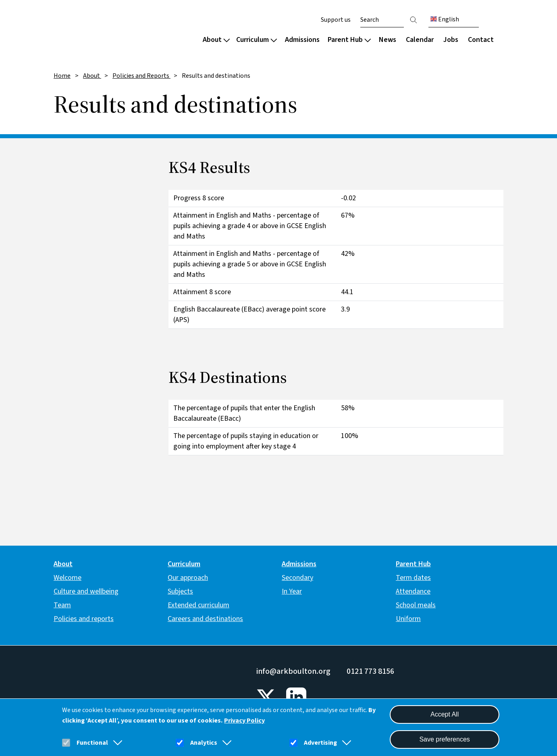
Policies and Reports (141, 76)
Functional (92, 743)
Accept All (445, 714)
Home (62, 76)
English (445, 19)
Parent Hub (349, 40)
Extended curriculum (198, 605)
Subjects (180, 591)
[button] (116, 743)
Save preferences (444, 739)
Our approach (188, 578)
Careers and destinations (205, 619)
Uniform (408, 619)
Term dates (413, 578)
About (216, 40)
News (388, 40)
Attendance (413, 591)
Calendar (420, 40)
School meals (416, 605)
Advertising (320, 743)
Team (62, 605)
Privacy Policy (244, 721)
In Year (292, 591)
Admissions (302, 40)
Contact (481, 40)
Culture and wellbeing (86, 591)
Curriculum (257, 40)
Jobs (451, 40)
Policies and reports (84, 619)
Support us (336, 20)
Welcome (68, 578)
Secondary (297, 578)
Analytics (204, 743)
